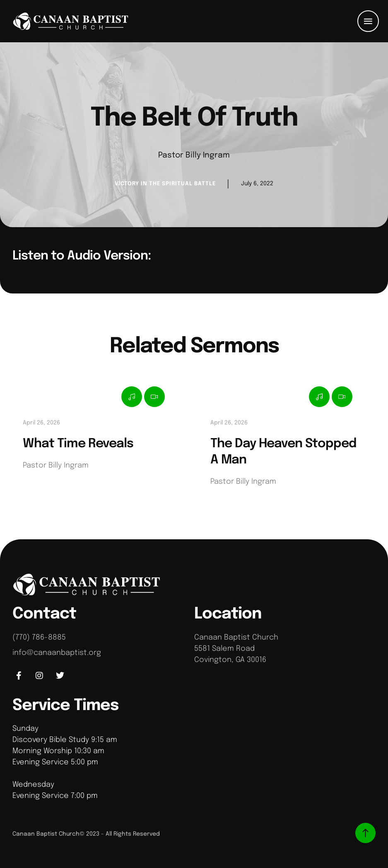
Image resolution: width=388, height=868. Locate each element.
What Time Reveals (78, 444)
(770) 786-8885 (39, 638)
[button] (368, 21)
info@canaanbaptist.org (57, 653)
